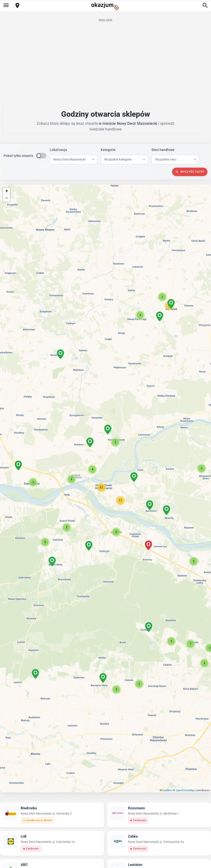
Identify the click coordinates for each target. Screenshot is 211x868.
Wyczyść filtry (190, 172)
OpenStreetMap (185, 790)
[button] (101, 487)
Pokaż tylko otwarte (18, 156)
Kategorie (108, 150)
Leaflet (165, 790)
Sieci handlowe (163, 150)
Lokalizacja (58, 150)
